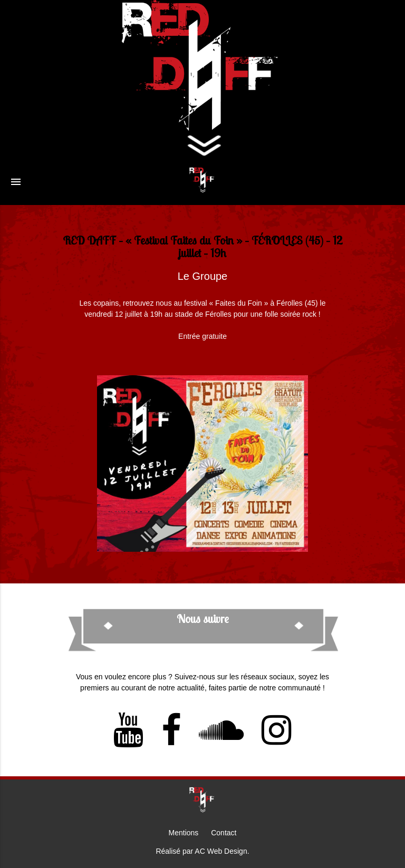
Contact (224, 833)
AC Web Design (221, 851)
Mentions (184, 833)
